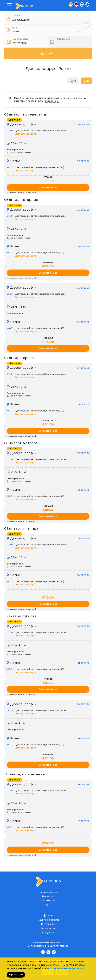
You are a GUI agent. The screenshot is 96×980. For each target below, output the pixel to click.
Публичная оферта (48, 920)
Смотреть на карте (26, 134)
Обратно (63, 39)
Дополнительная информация (66, 968)
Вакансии (48, 896)
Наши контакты (48, 892)
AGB (48, 916)
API (48, 905)
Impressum (48, 928)
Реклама (48, 924)
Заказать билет (48, 187)
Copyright (48, 933)
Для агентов (48, 901)
